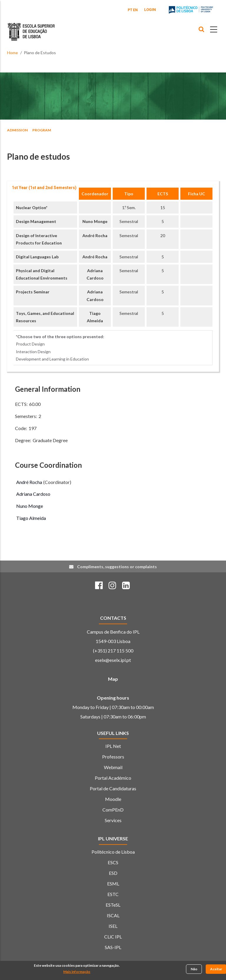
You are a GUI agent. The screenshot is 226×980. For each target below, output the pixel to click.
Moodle (113, 799)
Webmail (113, 767)
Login (150, 10)
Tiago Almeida (31, 518)
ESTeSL (113, 905)
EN (135, 10)
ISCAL (113, 915)
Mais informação (77, 972)
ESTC (113, 894)
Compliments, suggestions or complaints (117, 567)
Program (42, 130)
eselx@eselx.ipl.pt (113, 660)
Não (194, 969)
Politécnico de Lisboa (113, 852)
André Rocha (95, 236)
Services (113, 820)
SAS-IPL (113, 947)
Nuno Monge (95, 221)
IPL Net (113, 746)
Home (13, 53)
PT (130, 10)
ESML (113, 884)
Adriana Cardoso (33, 494)
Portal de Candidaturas (113, 788)
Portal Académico (113, 778)
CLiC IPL (113, 937)
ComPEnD (113, 810)
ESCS (113, 862)
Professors (113, 757)
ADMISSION (17, 130)
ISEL (113, 926)
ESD (113, 873)
